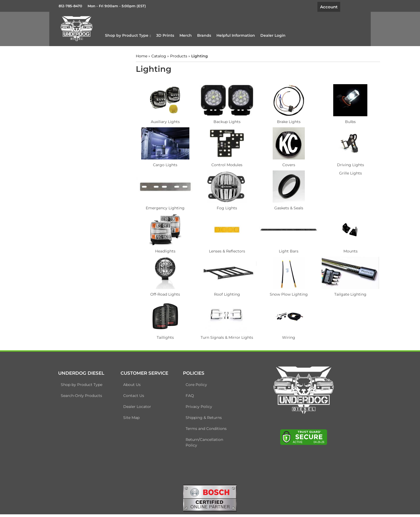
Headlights (163, 250)
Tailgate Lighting (335, 293)
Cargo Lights (163, 163)
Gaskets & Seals (278, 207)
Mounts (335, 250)
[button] (142, 35)
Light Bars (278, 250)
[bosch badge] (210, 500)
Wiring (278, 336)
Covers (278, 163)
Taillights (163, 336)
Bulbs (335, 120)
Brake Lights (278, 120)
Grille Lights (335, 172)
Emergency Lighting (163, 207)
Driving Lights (335, 163)
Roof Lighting (221, 293)
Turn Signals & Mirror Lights (220, 336)
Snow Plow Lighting (278, 293)
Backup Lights (221, 120)
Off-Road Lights (163, 293)
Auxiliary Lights (163, 120)
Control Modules (220, 163)
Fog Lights (220, 207)
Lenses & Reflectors (221, 250)
